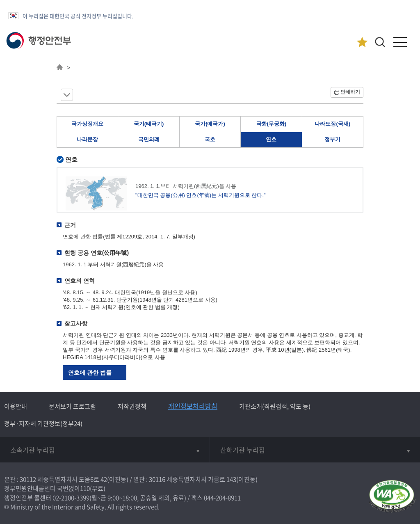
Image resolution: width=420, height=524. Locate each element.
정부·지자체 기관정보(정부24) (43, 423)
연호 (271, 139)
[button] (380, 42)
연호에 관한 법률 (90, 373)
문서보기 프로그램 (72, 406)
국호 (210, 139)
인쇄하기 (350, 92)
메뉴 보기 (67, 95)
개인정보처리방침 (193, 406)
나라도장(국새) (332, 124)
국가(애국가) (210, 124)
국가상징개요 (87, 124)
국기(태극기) (149, 124)
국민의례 (149, 139)
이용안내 (16, 406)
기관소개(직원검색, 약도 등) (275, 406)
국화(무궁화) (272, 124)
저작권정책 (132, 406)
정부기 (332, 139)
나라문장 (87, 139)
